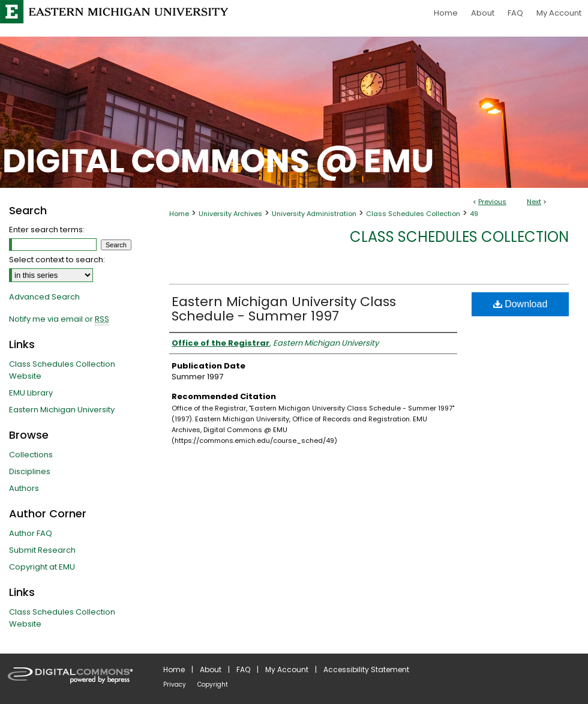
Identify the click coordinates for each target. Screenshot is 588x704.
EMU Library (31, 393)
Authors (24, 488)
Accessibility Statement (366, 669)
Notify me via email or (59, 319)
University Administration (314, 214)
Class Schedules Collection (413, 214)
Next (534, 202)
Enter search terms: (47, 230)
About (211, 669)
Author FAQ (31, 533)
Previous (492, 202)
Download (520, 304)
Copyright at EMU (42, 567)
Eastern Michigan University (62, 410)
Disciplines (30, 471)
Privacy (175, 684)
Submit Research (42, 550)
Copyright (213, 684)
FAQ (243, 669)
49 (474, 214)
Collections (31, 455)
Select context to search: (57, 260)
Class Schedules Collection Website (62, 370)
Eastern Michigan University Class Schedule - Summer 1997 (284, 309)
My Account (287, 669)
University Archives (230, 214)
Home (179, 214)
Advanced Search (44, 297)
